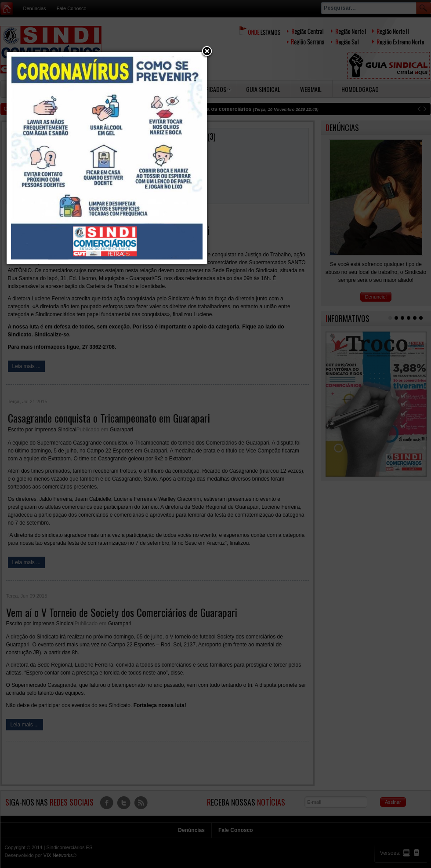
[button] (207, 52)
